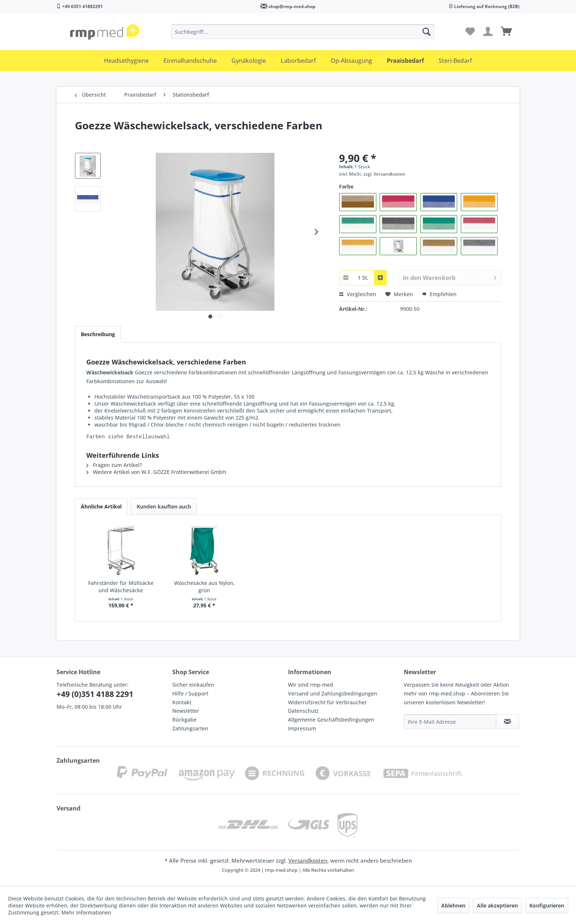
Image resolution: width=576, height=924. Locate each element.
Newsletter (186, 713)
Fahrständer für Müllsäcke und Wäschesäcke (121, 589)
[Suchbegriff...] (303, 32)
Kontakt (182, 704)
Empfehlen (439, 294)
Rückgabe (184, 722)
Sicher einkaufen (193, 687)
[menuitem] (303, 32)
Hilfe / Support (190, 696)
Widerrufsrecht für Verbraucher (327, 704)
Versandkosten (308, 863)
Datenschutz (303, 713)
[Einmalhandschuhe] (190, 61)
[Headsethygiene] (126, 61)
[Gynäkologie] (249, 61)
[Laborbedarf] (298, 61)
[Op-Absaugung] (351, 61)
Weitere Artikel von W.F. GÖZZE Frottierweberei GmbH (156, 474)
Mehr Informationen (86, 912)
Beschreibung (98, 334)
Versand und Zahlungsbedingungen (333, 696)
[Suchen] (426, 32)
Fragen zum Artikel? (114, 467)
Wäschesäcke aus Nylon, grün (204, 589)
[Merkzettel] (470, 32)
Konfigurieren (547, 905)
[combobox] (363, 278)
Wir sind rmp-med (311, 687)
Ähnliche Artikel (101, 509)
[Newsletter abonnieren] (507, 724)
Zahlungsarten (190, 731)
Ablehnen (453, 905)
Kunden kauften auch (164, 509)
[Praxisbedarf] (405, 61)
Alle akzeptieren (497, 905)
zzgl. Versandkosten (384, 174)
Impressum (302, 731)
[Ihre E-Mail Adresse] (450, 724)
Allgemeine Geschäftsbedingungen (331, 722)
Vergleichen (358, 294)
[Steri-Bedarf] (455, 61)
